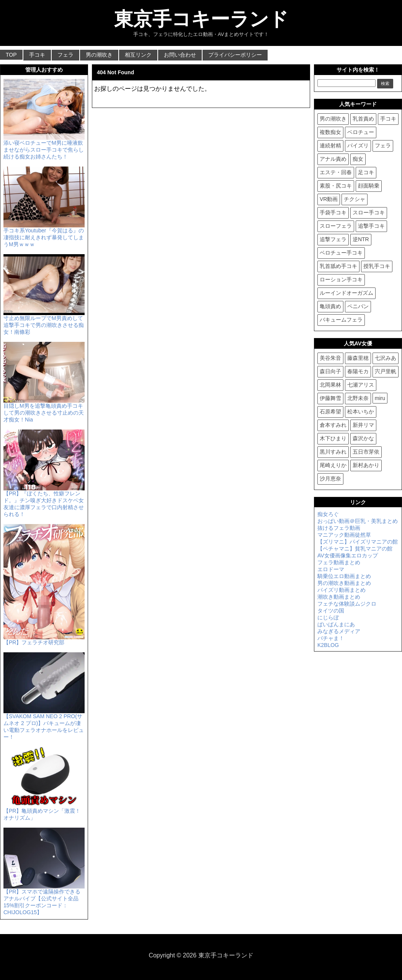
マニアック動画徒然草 (344, 535)
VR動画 (329, 199)
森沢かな (363, 438)
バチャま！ (331, 638)
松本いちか (361, 412)
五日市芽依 (366, 452)
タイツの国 (331, 611)
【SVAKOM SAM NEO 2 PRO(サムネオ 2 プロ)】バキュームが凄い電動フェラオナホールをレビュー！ (44, 724)
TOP (11, 55)
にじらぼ (328, 617)
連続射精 (330, 145)
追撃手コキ (371, 226)
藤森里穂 (358, 358)
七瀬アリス (361, 385)
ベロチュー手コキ (341, 253)
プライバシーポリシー (235, 55)
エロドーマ (331, 569)
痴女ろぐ (328, 514)
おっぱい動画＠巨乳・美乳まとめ (358, 521)
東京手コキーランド (201, 19)
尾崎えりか (333, 465)
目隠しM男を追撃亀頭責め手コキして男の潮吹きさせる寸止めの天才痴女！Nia (44, 410)
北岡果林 (330, 385)
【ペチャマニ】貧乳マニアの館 (355, 549)
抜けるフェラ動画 (339, 528)
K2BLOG (328, 645)
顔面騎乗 (369, 186)
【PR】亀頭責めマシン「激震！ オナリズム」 (44, 811)
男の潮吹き (99, 55)
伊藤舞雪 (330, 398)
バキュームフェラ (341, 320)
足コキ (366, 172)
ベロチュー (361, 132)
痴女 (358, 159)
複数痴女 (330, 132)
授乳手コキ (377, 266)
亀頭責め (330, 306)
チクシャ (355, 199)
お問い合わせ (180, 55)
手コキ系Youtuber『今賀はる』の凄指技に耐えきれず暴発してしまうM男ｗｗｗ (44, 234)
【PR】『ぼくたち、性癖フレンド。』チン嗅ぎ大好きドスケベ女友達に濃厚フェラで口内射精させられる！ (44, 501)
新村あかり (366, 465)
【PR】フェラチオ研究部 (44, 639)
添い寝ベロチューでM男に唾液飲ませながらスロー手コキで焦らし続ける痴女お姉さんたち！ (44, 147)
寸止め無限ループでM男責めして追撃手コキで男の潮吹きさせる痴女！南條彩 (44, 322)
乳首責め (363, 119)
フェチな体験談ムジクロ (347, 604)
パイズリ (358, 145)
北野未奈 (358, 398)
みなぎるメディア (339, 631)
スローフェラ (336, 226)
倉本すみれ (333, 425)
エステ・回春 (336, 172)
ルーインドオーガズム (346, 293)
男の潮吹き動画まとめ (344, 583)
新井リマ (363, 425)
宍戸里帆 (386, 371)
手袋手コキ (333, 212)
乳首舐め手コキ (338, 266)
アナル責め (333, 159)
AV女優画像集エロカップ (348, 555)
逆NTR (361, 239)
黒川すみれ (333, 452)
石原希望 (330, 412)
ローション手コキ (341, 279)
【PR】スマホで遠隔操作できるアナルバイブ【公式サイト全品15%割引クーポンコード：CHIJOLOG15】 (44, 899)
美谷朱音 (330, 358)
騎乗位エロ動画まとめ (344, 576)
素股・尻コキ (336, 186)
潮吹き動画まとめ (339, 597)
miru (380, 398)
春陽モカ (358, 371)
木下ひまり (333, 438)
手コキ (37, 55)
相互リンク (138, 55)
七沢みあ (386, 358)
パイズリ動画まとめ (342, 590)
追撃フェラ (333, 239)
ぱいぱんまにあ (336, 624)
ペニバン (358, 306)
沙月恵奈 (330, 479)
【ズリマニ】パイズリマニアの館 (358, 542)
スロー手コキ (369, 212)
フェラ (65, 55)
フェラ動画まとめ (339, 562)
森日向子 (330, 371)
